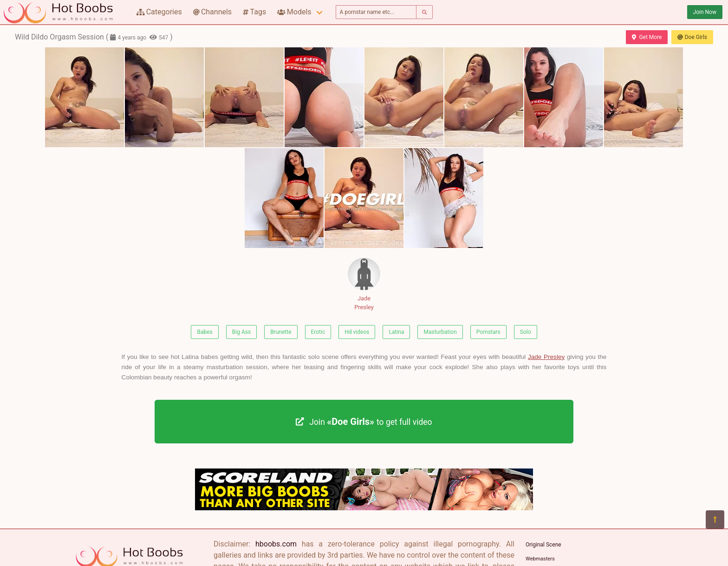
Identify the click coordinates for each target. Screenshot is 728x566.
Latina (396, 332)
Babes (205, 332)
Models (294, 12)
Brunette (281, 332)
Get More (647, 37)
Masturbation (440, 332)
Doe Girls (692, 37)
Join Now (705, 12)
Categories (159, 12)
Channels (212, 12)
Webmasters (540, 559)
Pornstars (488, 332)
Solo (526, 332)
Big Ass (241, 332)
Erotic (318, 332)
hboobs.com (276, 544)
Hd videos (357, 332)
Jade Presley (364, 284)
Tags (254, 12)
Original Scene (543, 545)
